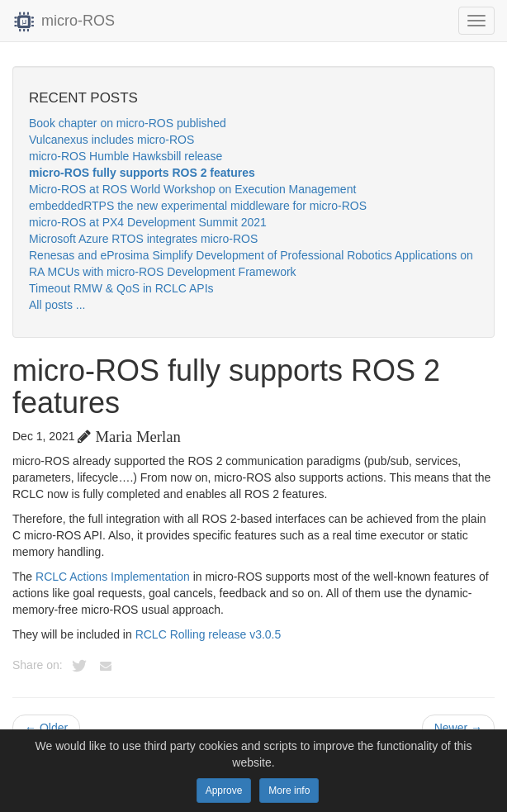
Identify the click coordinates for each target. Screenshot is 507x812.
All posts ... (57, 305)
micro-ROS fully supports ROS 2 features (142, 173)
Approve (224, 791)
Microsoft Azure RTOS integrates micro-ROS (143, 239)
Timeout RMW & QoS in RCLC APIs (121, 288)
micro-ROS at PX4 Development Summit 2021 (148, 222)
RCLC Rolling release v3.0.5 (208, 634)
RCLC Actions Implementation (113, 577)
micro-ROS (64, 21)
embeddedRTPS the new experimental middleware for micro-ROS (198, 206)
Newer (458, 728)
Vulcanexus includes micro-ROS (111, 140)
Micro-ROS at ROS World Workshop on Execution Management (192, 189)
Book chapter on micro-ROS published (128, 123)
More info (289, 791)
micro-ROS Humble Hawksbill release (126, 156)
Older (46, 728)
